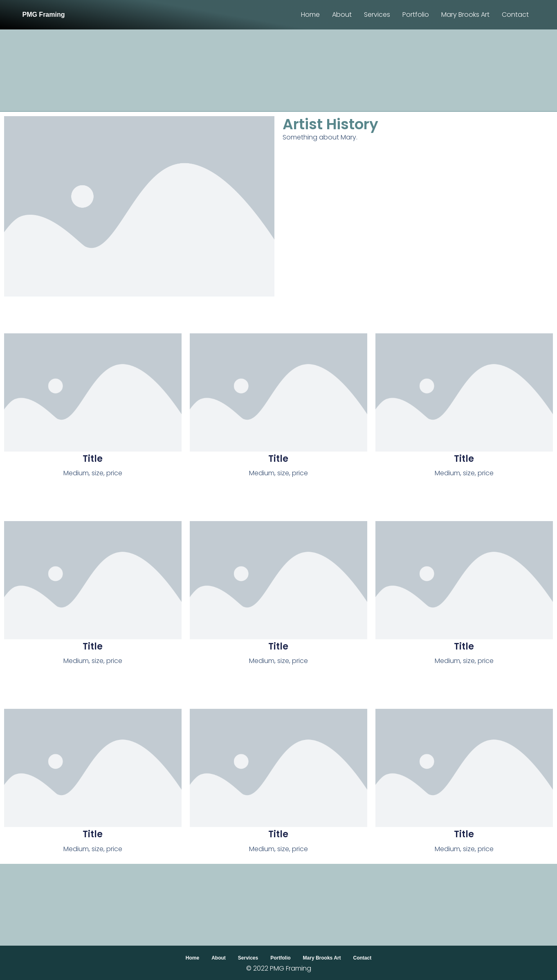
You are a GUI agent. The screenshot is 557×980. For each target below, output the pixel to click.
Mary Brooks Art (465, 15)
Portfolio (416, 15)
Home (310, 15)
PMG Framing (43, 15)
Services (377, 15)
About (342, 15)
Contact (515, 15)
